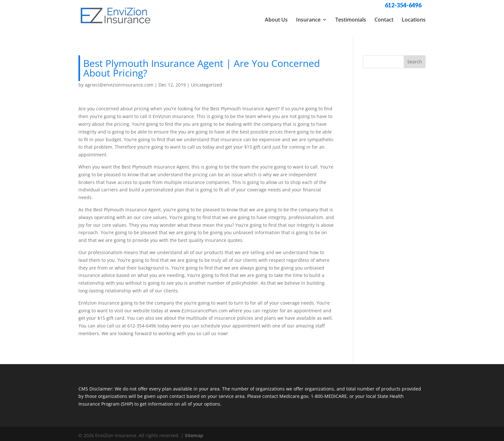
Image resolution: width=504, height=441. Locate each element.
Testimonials (351, 20)
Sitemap (194, 432)
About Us (276, 20)
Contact (384, 20)
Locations (414, 20)
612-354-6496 (403, 5)
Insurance (308, 20)
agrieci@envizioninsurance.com (119, 82)
